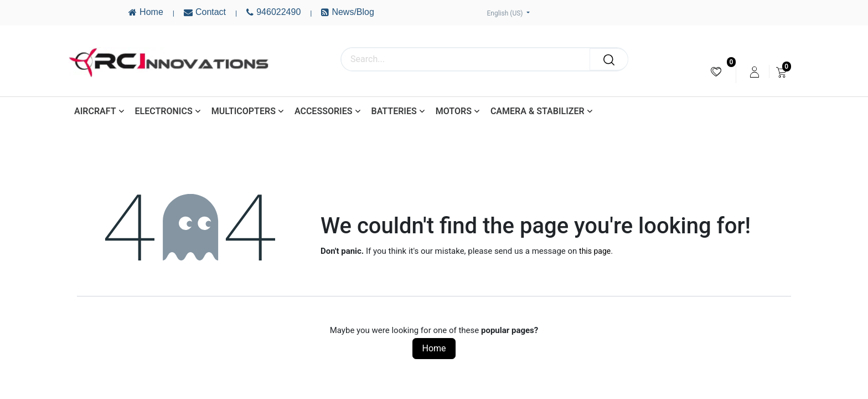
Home (434, 348)
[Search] (609, 59)
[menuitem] (716, 72)
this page (595, 251)
